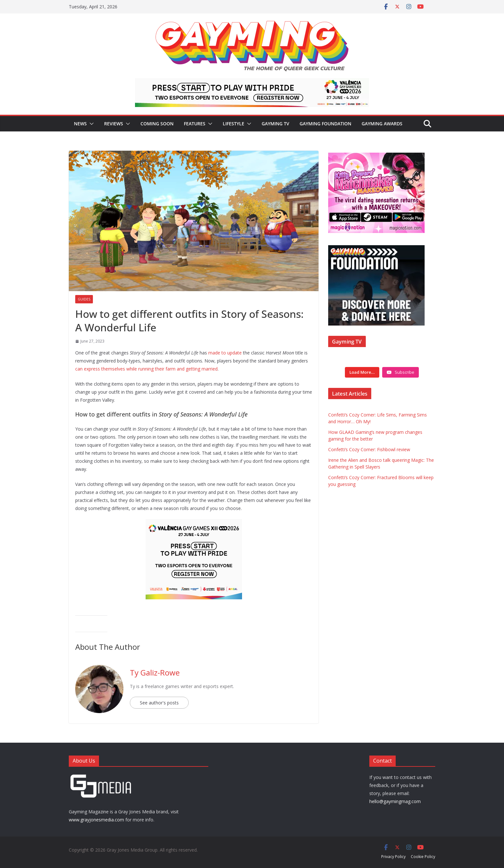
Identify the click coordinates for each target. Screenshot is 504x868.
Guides (84, 299)
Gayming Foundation (325, 124)
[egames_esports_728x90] (252, 83)
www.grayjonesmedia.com (96, 820)
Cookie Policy (423, 857)
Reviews (114, 124)
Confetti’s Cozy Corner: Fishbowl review (369, 449)
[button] (90, 124)
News (80, 124)
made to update (225, 353)
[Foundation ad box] (376, 249)
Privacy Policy (393, 857)
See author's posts (159, 703)
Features (195, 124)
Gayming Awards (382, 124)
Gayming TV (275, 124)
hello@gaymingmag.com (395, 801)
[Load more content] (362, 372)
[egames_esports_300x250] (194, 523)
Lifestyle (234, 124)
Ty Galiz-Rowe (155, 672)
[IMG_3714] (376, 156)
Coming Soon (157, 124)
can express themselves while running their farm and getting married (146, 369)
